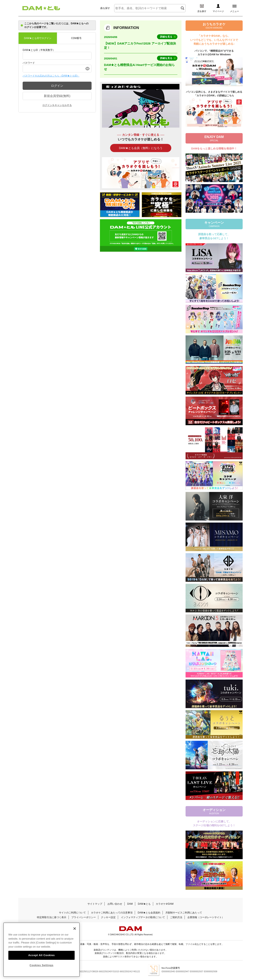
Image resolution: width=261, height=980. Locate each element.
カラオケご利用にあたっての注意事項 (112, 913)
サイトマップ (95, 904)
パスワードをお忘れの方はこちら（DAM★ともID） (51, 76)
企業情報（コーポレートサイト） (206, 917)
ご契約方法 (176, 917)
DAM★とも (144, 904)
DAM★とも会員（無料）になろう (141, 148)
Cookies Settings (41, 969)
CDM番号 (76, 38)
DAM (130, 904)
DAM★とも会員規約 (149, 913)
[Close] (75, 933)
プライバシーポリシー (84, 917)
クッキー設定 (108, 917)
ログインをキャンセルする (57, 105)
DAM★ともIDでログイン (38, 38)
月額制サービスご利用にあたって (184, 913)
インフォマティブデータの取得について (143, 917)
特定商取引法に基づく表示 (52, 917)
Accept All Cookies (41, 959)
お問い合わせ (115, 904)
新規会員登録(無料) (57, 96)
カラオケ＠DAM (165, 904)
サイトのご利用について (72, 913)
